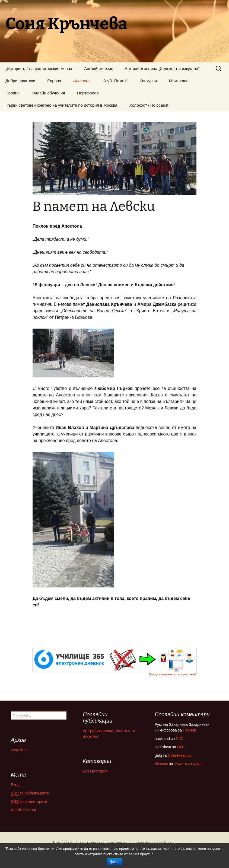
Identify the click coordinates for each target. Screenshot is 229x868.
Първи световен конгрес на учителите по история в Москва (61, 105)
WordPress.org (23, 810)
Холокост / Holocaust (149, 105)
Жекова (161, 764)
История (82, 81)
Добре (114, 862)
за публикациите (30, 793)
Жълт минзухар (188, 764)
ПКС (180, 739)
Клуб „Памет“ (115, 81)
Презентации (179, 755)
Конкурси (148, 81)
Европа (54, 81)
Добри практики (20, 81)
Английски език (98, 69)
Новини (12, 93)
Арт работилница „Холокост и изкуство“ (162, 69)
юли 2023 (19, 750)
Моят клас (179, 81)
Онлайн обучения (48, 93)
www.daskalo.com (160, 842)
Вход (15, 785)
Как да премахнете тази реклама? (173, 674)
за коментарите (29, 802)
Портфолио (88, 93)
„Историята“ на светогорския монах (39, 69)
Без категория (95, 771)
